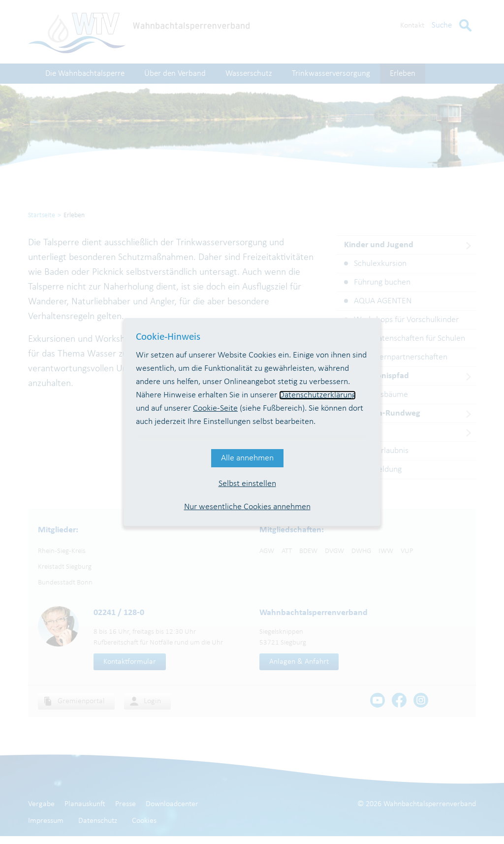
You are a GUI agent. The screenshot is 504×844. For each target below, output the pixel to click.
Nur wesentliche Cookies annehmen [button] (247, 507)
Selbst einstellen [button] (247, 484)
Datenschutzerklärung (317, 395)
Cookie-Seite (215, 408)
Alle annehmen (247, 458)
